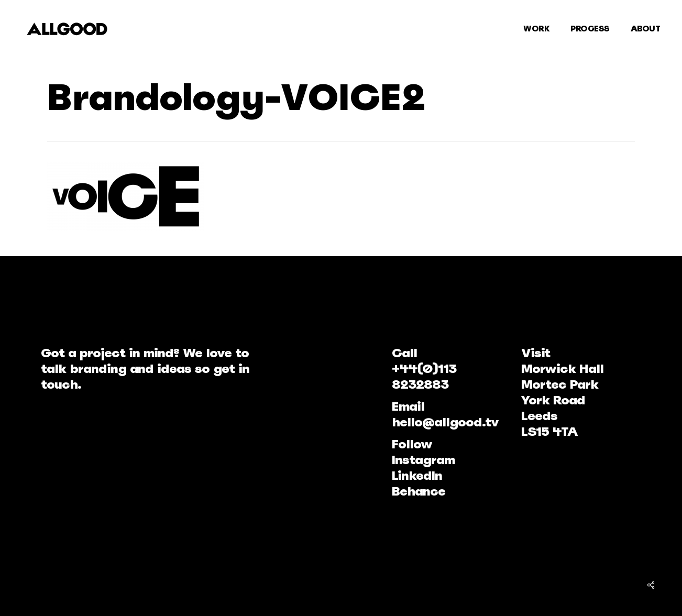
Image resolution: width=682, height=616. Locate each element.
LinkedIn (417, 475)
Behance (419, 491)
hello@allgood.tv (445, 422)
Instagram (423, 460)
